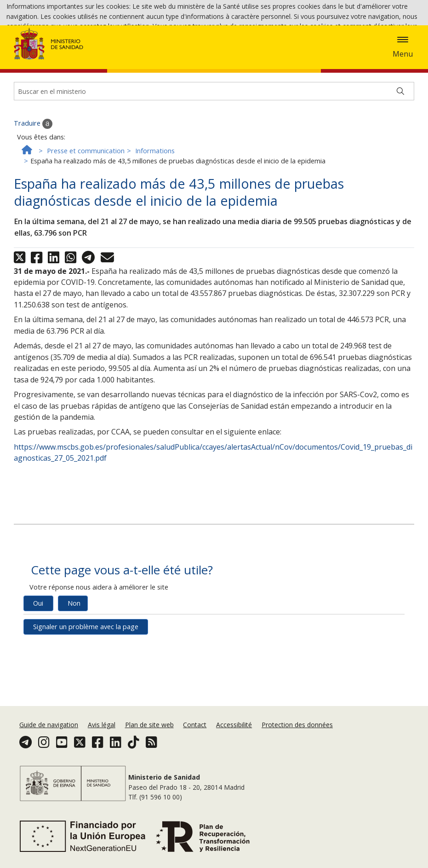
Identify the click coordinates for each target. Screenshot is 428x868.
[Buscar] (400, 132)
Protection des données (297, 725)
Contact (195, 725)
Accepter (156, 42)
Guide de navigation (49, 725)
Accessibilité (234, 725)
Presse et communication (86, 191)
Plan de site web (149, 725)
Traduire (33, 164)
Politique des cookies (102, 41)
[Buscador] (214, 132)
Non (74, 644)
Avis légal (102, 725)
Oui (38, 644)
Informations (155, 191)
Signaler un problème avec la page (86, 667)
